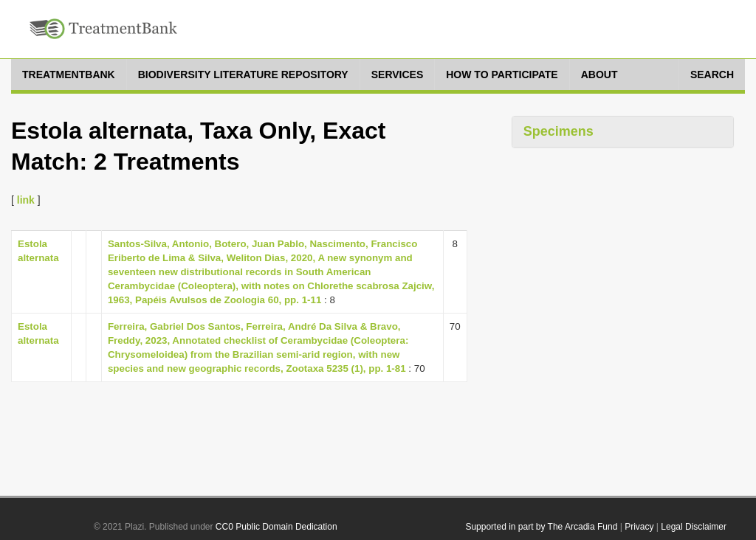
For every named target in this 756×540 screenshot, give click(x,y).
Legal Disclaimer (694, 527)
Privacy (639, 527)
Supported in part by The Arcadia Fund (541, 527)
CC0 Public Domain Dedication (276, 527)
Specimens (559, 131)
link (26, 200)
